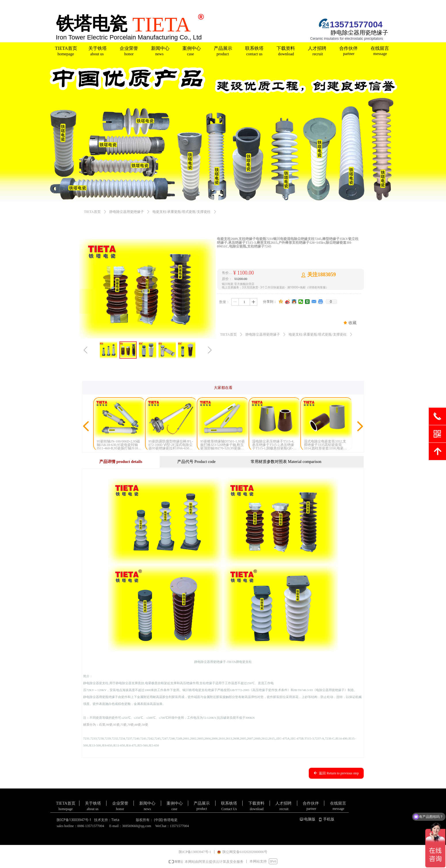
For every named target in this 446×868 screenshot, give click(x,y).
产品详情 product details (121, 462)
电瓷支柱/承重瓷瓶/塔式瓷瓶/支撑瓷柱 (182, 212)
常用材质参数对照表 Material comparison (286, 462)
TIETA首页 (92, 212)
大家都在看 (223, 388)
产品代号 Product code (196, 462)
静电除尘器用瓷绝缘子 (127, 212)
